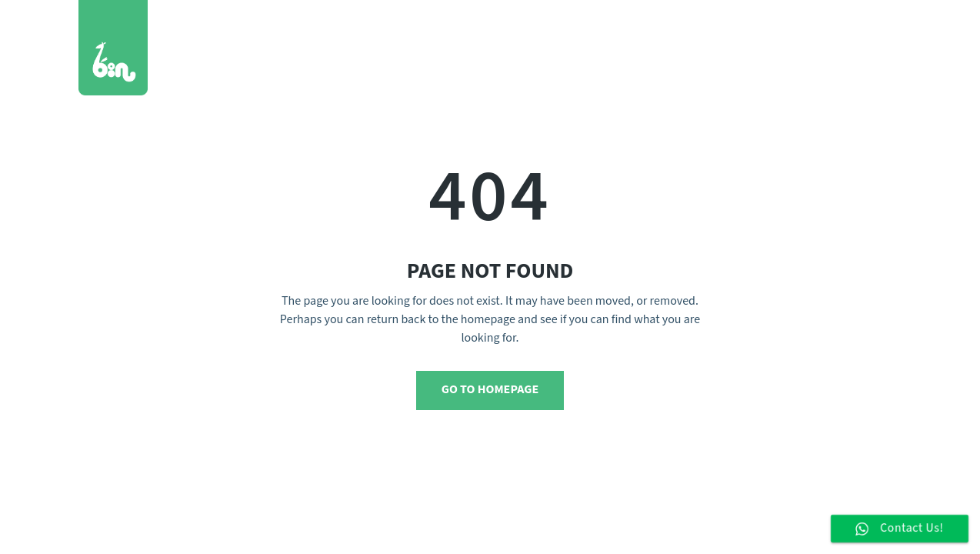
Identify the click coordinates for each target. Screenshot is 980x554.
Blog (753, 35)
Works (533, 35)
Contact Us (823, 35)
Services (600, 35)
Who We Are (682, 35)
